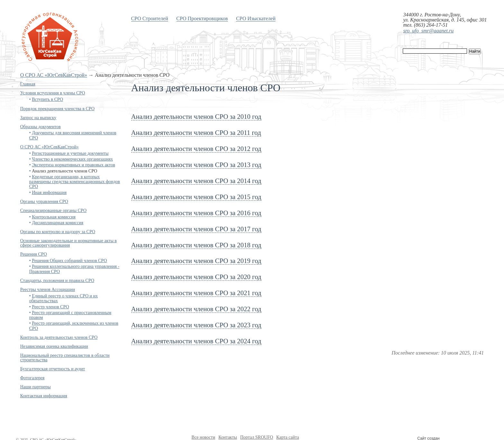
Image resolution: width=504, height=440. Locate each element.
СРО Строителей (150, 18)
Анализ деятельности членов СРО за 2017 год (196, 229)
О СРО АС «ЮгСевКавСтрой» (54, 75)
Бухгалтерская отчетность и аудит (53, 369)
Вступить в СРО (47, 99)
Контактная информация (44, 396)
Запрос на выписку (38, 118)
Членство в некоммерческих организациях (72, 159)
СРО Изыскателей (256, 18)
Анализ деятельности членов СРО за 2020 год (196, 277)
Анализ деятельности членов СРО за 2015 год (196, 197)
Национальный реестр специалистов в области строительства (65, 358)
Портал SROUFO (256, 437)
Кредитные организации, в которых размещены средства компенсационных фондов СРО (75, 182)
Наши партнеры (36, 387)
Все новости (203, 437)
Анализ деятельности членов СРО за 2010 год (196, 116)
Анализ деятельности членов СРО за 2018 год (196, 245)
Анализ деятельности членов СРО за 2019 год (196, 261)
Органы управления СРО (44, 202)
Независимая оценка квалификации (54, 346)
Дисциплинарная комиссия (58, 223)
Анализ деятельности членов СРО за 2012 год (196, 149)
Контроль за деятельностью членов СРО (59, 337)
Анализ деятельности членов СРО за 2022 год (196, 309)
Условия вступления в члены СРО (53, 93)
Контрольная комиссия (54, 217)
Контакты (228, 437)
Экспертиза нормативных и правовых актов (73, 165)
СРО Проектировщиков (202, 18)
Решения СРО (34, 254)
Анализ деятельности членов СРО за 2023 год (196, 325)
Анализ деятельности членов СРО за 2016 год (196, 213)
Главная (28, 84)
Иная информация (49, 193)
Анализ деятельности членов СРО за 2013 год (196, 165)
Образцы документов (40, 127)
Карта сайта (288, 437)
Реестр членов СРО (50, 307)
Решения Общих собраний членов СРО (69, 261)
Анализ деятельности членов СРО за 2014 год (196, 181)
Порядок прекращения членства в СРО (57, 109)
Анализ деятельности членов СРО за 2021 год (196, 293)
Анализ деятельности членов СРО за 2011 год (196, 132)
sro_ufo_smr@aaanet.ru (428, 31)
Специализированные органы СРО (53, 211)
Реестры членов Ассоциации (48, 290)
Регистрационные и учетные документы (70, 153)
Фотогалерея (32, 378)
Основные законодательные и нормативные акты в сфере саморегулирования (68, 243)
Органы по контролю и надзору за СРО (58, 232)
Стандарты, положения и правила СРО (57, 281)
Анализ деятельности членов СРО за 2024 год (196, 341)
